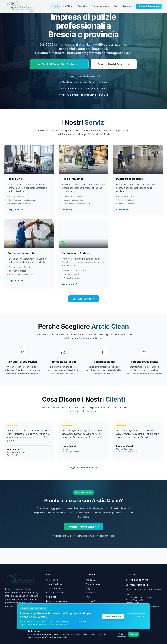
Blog (116, 6)
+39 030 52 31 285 (139, 580)
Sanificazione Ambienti (57, 601)
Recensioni (128, 6)
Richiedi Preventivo (149, 6)
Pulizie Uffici (52, 580)
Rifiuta (122, 634)
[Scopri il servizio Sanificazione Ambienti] (83, 254)
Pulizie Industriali (54, 588)
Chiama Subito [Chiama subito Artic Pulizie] (137, 616)
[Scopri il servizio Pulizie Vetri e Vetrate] (29, 254)
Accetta (133, 634)
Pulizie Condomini (54, 584)
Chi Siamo (68, 6)
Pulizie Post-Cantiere (56, 593)
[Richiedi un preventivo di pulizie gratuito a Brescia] (59, 64)
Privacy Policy (93, 601)
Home (55, 6)
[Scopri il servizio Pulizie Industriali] (83, 179)
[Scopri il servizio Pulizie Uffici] (29, 179)
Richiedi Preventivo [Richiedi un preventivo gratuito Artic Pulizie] (114, 616)
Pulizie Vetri (51, 597)
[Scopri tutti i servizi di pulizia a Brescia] (114, 64)
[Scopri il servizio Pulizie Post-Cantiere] (138, 179)
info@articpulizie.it (139, 585)
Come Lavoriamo (100, 6)
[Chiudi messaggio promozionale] (148, 607)
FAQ (88, 597)
